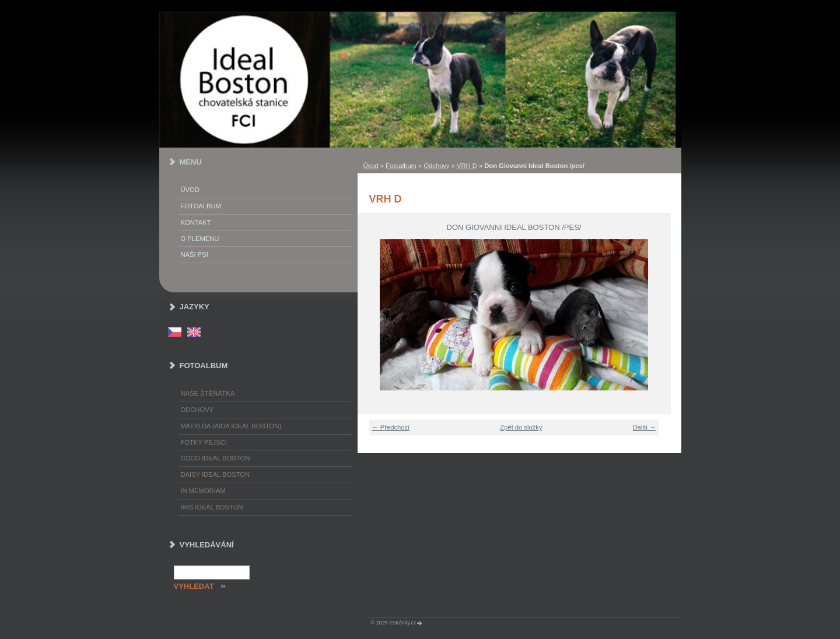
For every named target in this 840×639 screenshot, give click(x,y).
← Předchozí (391, 427)
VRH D (467, 166)
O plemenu (200, 239)
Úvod (371, 166)
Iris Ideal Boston (212, 507)
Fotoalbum (401, 166)
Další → (645, 427)
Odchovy (436, 166)
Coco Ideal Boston (216, 458)
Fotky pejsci (204, 442)
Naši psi (195, 254)
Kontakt (196, 222)
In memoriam (203, 491)
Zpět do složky (521, 427)
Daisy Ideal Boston (216, 474)
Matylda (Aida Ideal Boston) (231, 426)
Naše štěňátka (208, 393)
